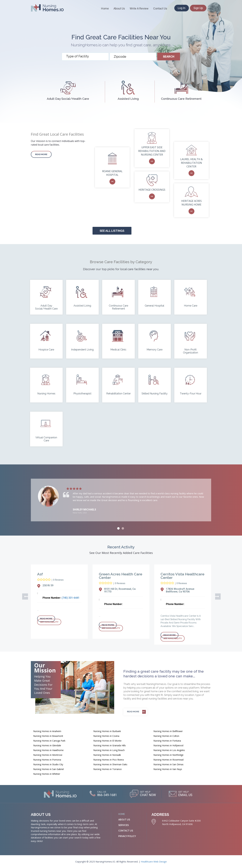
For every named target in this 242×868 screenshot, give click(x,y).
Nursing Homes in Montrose (48, 755)
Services (124, 825)
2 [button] (123, 528)
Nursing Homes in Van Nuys (168, 769)
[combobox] (85, 57)
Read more (41, 154)
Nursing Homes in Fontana (167, 741)
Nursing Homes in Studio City (48, 764)
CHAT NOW (148, 795)
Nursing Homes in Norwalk (107, 755)
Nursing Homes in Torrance (107, 769)
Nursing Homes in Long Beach (109, 750)
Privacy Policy (127, 836)
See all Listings (112, 231)
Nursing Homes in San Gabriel (48, 769)
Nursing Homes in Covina (106, 736)
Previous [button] (24, 596)
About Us (119, 8)
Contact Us (160, 8)
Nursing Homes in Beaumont (48, 736)
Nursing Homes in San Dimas (168, 764)
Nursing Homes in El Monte (107, 741)
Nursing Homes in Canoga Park (49, 741)
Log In (182, 8)
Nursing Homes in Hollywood (168, 745)
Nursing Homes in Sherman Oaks (110, 764)
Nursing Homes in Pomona (47, 760)
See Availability (49, 622)
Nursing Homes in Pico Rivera (109, 760)
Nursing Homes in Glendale (47, 745)
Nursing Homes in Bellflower (168, 731)
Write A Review (139, 8)
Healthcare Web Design (154, 862)
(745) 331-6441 (71, 598)
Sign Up (198, 8)
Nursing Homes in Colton (166, 736)
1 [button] (118, 528)
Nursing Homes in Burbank (107, 731)
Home (105, 8)
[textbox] (86, 56)
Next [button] (217, 596)
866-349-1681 (107, 795)
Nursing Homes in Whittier (47, 774)
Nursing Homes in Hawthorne (48, 750)
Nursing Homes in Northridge (168, 755)
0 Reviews (58, 580)
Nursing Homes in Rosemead (168, 760)
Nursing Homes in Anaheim (47, 731)
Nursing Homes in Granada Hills (110, 745)
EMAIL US (186, 795)
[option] (121, 500)
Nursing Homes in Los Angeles (169, 750)
